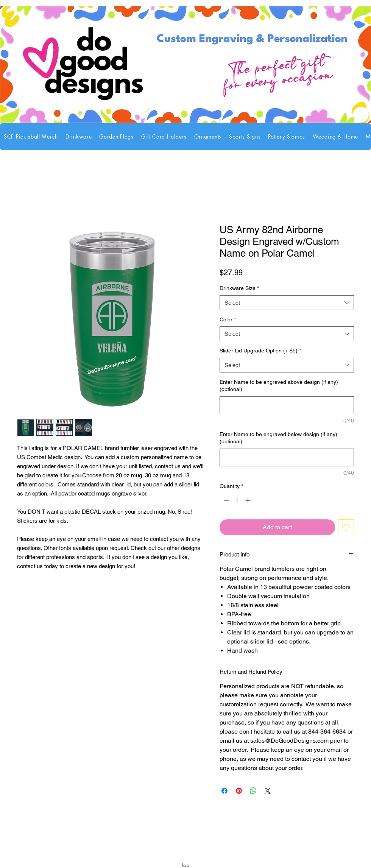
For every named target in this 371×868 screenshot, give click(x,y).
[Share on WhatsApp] (253, 791)
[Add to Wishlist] (346, 527)
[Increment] (249, 500)
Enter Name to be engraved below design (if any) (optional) (278, 438)
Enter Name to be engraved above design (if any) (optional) (279, 386)
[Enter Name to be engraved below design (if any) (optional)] (287, 457)
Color (228, 319)
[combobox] (287, 303)
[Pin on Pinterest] (239, 791)
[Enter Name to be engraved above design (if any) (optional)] (287, 405)
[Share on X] (268, 791)
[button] (79, 137)
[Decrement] (225, 500)
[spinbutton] (237, 500)
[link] (361, 115)
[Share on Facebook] (224, 791)
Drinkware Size (239, 288)
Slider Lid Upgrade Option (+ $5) (260, 351)
